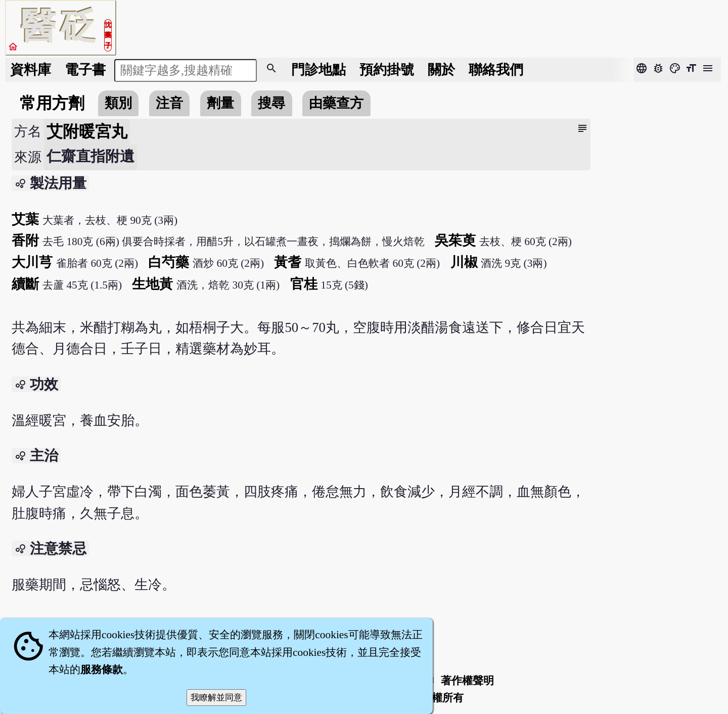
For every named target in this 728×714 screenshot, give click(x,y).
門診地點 (318, 70)
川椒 (464, 262)
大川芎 (32, 262)
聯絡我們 (496, 70)
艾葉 (25, 219)
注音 (169, 103)
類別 (118, 103)
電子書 (85, 70)
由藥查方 (336, 103)
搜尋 (271, 103)
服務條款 (102, 670)
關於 (441, 70)
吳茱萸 (455, 241)
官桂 (304, 284)
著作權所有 (437, 698)
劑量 (220, 103)
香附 (25, 241)
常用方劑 (52, 103)
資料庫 (31, 70)
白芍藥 (169, 262)
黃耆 (288, 262)
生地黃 (152, 284)
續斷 (25, 284)
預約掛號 (387, 70)
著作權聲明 (467, 681)
